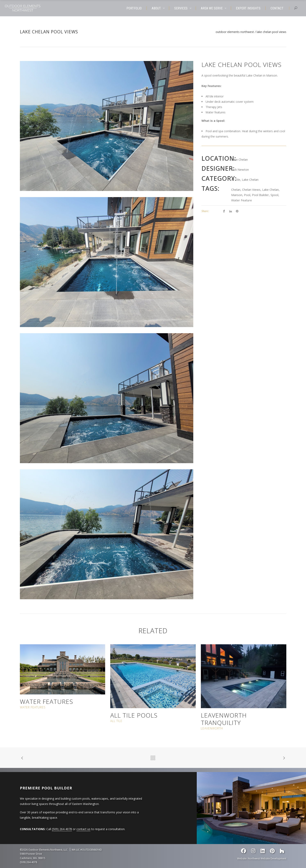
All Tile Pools (134, 715)
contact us (83, 829)
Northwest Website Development (267, 858)
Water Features (47, 702)
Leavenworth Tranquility (224, 719)
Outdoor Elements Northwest (235, 32)
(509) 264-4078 (62, 829)
